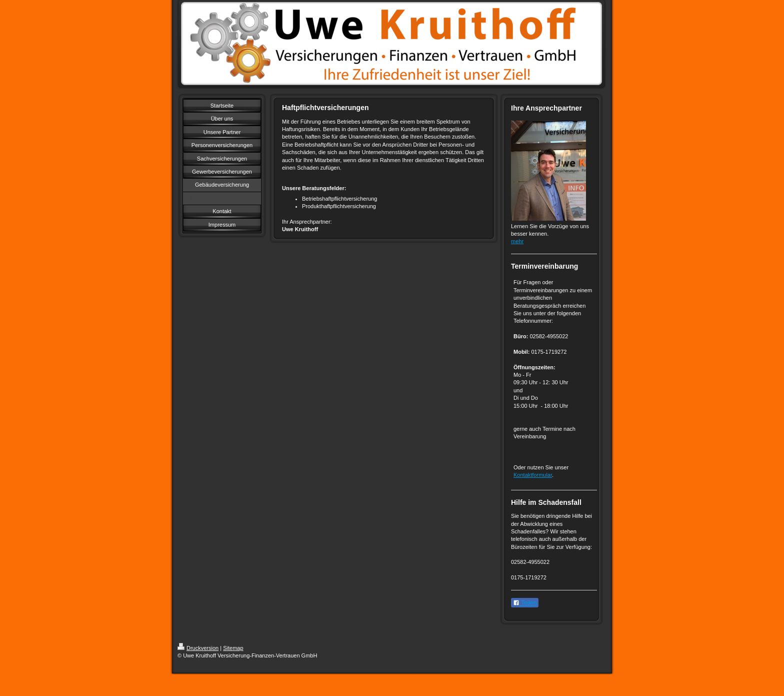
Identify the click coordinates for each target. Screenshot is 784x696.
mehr (517, 241)
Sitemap (233, 648)
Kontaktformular (533, 475)
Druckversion (198, 648)
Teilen (525, 603)
